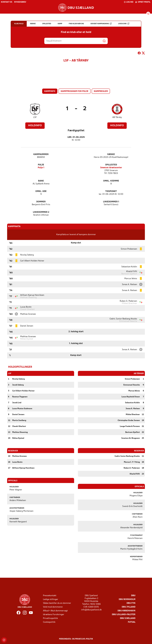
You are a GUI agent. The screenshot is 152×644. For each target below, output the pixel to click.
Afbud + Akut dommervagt (55, 611)
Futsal (132, 622)
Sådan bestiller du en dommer (57, 603)
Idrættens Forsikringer (54, 614)
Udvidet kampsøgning (101, 24)
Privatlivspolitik (50, 618)
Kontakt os (7, 2)
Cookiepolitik (49, 622)
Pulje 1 (41, 168)
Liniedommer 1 (111, 202)
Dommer (41, 202)
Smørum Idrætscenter (111, 168)
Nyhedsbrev (20, 2)
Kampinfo (50, 91)
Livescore (124, 24)
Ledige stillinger (51, 599)
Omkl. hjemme (111, 181)
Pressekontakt (50, 596)
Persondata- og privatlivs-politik (76, 639)
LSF (35, 117)
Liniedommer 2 (41, 212)
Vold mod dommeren (53, 607)
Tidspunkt (111, 191)
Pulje (41, 165)
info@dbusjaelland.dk (91, 610)
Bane (41, 181)
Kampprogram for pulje (75, 91)
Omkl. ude (41, 191)
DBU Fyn (131, 603)
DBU (133, 596)
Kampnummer (41, 154)
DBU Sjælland (128, 618)
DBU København (126, 611)
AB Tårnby (117, 117)
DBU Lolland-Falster (124, 614)
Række (111, 154)
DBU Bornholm (127, 599)
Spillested (111, 165)
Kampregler (101, 91)
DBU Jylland (129, 607)
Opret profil (143, 2)
